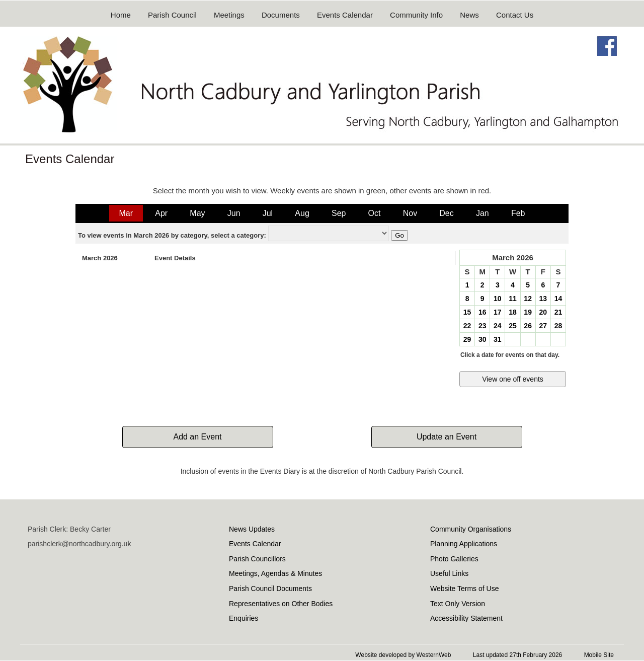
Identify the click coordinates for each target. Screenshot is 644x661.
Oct (375, 213)
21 (558, 312)
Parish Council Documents (270, 589)
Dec (446, 213)
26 (528, 326)
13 (543, 299)
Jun (234, 213)
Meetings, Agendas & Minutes (275, 573)
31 (498, 339)
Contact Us (515, 15)
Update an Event (447, 437)
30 (482, 339)
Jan (482, 213)
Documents (281, 15)
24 (498, 326)
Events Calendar (345, 15)
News (469, 15)
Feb (518, 213)
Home (121, 15)
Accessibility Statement (466, 618)
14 (558, 299)
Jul (268, 213)
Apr (161, 213)
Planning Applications (464, 544)
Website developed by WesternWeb (403, 655)
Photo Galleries (454, 559)
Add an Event (197, 437)
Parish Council (172, 15)
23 (482, 326)
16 (482, 312)
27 (543, 326)
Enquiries (244, 618)
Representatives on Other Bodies (281, 604)
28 (558, 326)
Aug (302, 213)
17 (498, 312)
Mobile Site (599, 655)
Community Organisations (471, 529)
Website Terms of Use (464, 589)
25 (513, 326)
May (197, 213)
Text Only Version (458, 604)
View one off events (513, 379)
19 (528, 312)
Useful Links (449, 573)
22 (467, 326)
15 (467, 312)
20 (543, 312)
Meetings (229, 15)
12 (528, 299)
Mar (126, 213)
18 (513, 312)
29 (467, 339)
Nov (410, 213)
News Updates (252, 529)
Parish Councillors (257, 559)
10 (498, 299)
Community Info (416, 15)
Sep (339, 213)
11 (513, 299)
